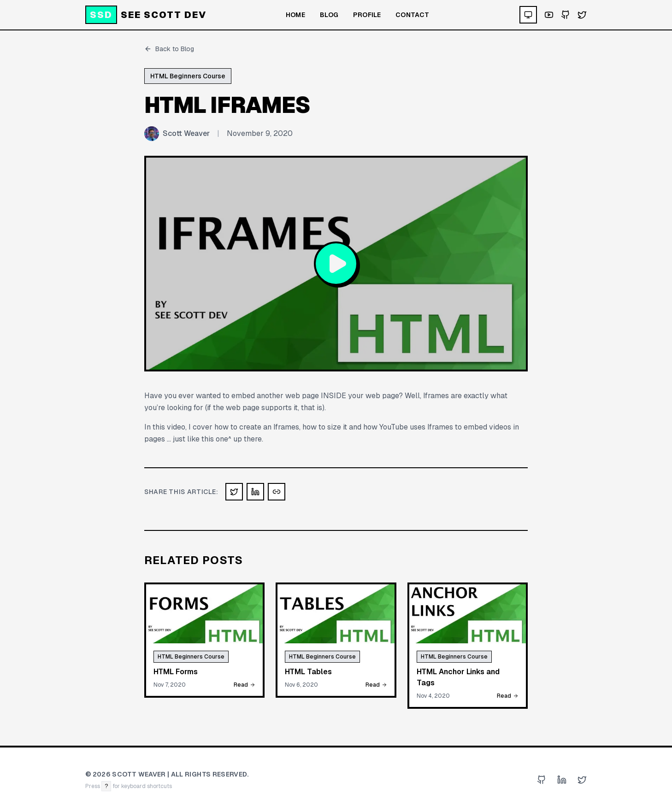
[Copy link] (277, 492)
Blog (329, 15)
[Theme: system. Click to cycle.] (528, 15)
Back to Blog (169, 49)
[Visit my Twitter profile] (582, 15)
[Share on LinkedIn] (255, 492)
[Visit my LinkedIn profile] (562, 780)
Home (295, 15)
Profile (367, 15)
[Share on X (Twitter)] (234, 492)
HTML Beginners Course (188, 76)
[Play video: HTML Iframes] (336, 264)
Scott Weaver (186, 133)
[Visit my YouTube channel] (549, 15)
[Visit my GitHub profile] (566, 15)
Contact (412, 15)
